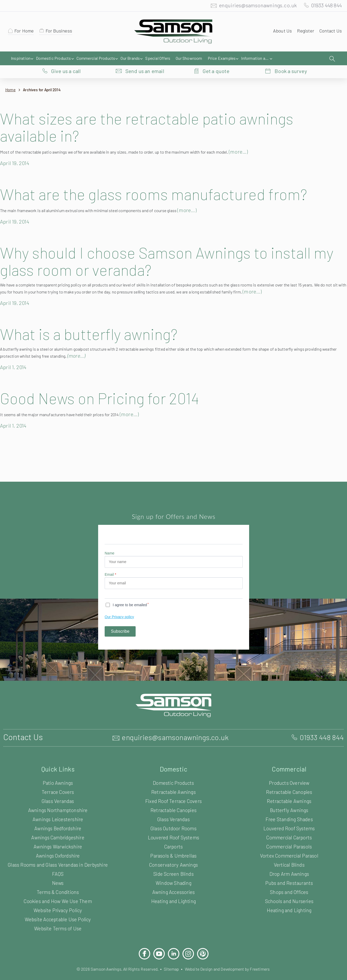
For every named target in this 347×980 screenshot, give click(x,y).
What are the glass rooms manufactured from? (161, 183)
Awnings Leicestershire (58, 809)
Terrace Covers (58, 782)
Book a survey (291, 58)
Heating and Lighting (173, 891)
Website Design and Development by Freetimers (232, 959)
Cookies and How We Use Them (58, 891)
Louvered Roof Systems (173, 827)
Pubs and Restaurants (289, 873)
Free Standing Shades (289, 809)
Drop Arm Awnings (289, 863)
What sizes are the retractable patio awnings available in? (154, 116)
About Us (280, 32)
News (58, 873)
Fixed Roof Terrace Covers (173, 791)
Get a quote (216, 58)
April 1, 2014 (15, 357)
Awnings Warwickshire (58, 836)
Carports (173, 836)
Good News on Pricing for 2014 (109, 388)
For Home (25, 32)
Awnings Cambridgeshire (58, 827)
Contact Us (330, 32)
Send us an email (145, 58)
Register (304, 32)
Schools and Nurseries (289, 891)
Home (11, 79)
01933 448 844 (324, 6)
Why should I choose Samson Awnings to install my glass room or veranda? (165, 250)
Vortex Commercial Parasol (289, 845)
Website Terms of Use (58, 918)
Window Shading (173, 873)
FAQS (58, 863)
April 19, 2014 (16, 152)
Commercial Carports (289, 827)
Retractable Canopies (173, 800)
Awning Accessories (173, 882)
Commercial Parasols (289, 836)
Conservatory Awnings (173, 854)
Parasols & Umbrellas (173, 845)
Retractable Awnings (173, 782)
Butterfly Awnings (289, 800)
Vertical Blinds (289, 854)
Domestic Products (173, 772)
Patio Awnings (58, 772)
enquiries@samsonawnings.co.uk (253, 6)
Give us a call (66, 58)
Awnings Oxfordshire (58, 845)
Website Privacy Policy (58, 900)
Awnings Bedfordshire (58, 818)
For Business (61, 32)
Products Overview (289, 772)
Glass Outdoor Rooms (174, 818)
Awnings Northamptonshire (58, 800)
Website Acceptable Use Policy (58, 909)
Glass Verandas (58, 791)
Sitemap (171, 959)
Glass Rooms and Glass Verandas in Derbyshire (58, 854)
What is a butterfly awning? (94, 323)
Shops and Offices (289, 882)
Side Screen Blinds (173, 863)
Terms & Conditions (58, 882)
